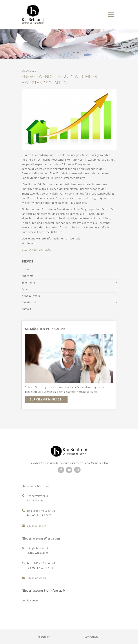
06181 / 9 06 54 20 (44, 511)
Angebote (28, 276)
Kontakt (26, 309)
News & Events (31, 296)
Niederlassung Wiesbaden (41, 538)
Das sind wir (29, 302)
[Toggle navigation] (111, 13)
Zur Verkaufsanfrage (45, 399)
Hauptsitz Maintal (35, 486)
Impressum (44, 637)
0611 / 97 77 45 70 (44, 563)
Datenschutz (91, 637)
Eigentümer (29, 282)
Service (26, 289)
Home (25, 269)
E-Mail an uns (33, 526)
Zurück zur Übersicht (38, 250)
